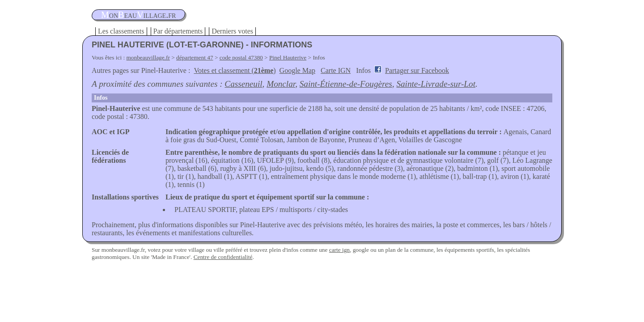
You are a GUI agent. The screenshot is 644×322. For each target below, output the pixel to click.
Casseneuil (243, 84)
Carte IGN (336, 70)
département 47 (195, 57)
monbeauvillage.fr (148, 57)
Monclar (281, 84)
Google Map (297, 70)
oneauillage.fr (138, 15)
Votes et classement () (235, 70)
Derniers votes (232, 31)
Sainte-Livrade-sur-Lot (436, 84)
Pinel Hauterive (288, 57)
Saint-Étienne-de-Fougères (346, 84)
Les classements (121, 31)
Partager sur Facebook (417, 70)
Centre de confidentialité (223, 257)
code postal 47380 (241, 57)
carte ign (339, 250)
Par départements (178, 31)
